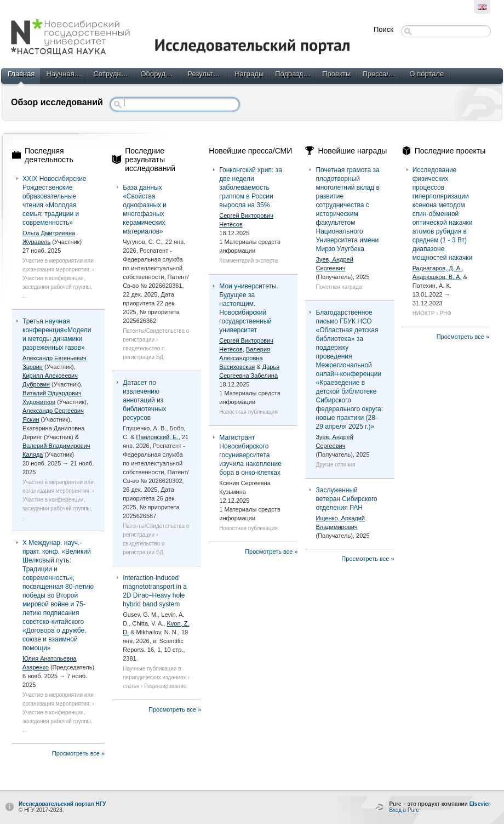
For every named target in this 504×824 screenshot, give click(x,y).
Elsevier (480, 804)
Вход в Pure (404, 810)
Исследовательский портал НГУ (62, 804)
